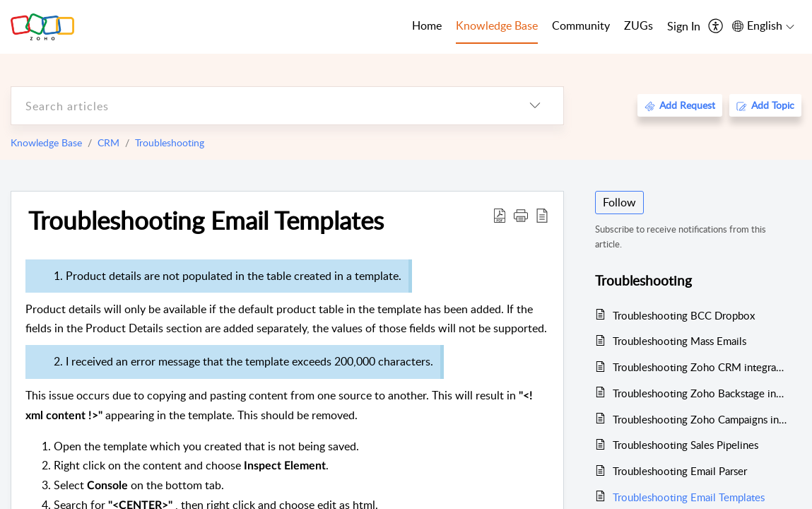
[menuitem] (684, 27)
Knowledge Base (46, 142)
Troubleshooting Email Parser (680, 471)
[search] (259, 106)
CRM (108, 142)
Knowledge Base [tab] (497, 25)
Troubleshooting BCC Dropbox (684, 315)
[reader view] (542, 215)
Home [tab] (427, 25)
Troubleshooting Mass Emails (679, 341)
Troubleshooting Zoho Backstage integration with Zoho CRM (700, 393)
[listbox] (535, 106)
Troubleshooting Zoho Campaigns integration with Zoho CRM (700, 419)
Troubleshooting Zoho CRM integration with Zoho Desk (700, 367)
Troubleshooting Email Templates (206, 220)
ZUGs (639, 25)
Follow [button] (619, 202)
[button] (521, 215)
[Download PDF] (500, 215)
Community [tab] (581, 25)
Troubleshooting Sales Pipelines (686, 445)
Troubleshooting (170, 142)
